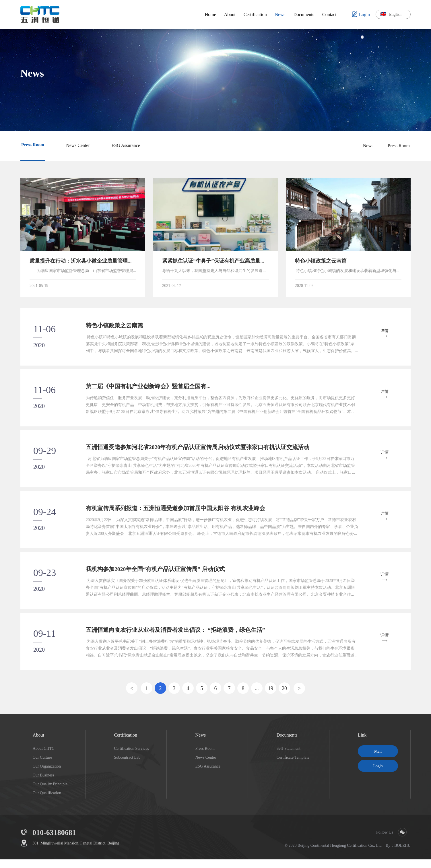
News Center (206, 766)
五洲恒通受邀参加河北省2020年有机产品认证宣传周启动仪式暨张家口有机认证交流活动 (198, 451)
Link (362, 743)
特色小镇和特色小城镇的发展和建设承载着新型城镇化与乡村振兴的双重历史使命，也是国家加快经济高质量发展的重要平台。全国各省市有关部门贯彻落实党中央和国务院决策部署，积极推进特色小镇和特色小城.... (348, 271)
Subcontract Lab (127, 766)
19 (271, 697)
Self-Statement (289, 757)
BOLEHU (402, 854)
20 (284, 697)
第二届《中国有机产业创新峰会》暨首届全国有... (149, 389)
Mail (378, 760)
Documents (287, 743)
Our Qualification (47, 801)
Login (378, 774)
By (388, 854)
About (38, 743)
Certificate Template (293, 766)
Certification (126, 743)
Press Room (399, 145)
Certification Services (131, 757)
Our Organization (47, 775)
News (368, 145)
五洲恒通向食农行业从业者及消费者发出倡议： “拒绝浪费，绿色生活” (176, 638)
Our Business (43, 784)
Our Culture (42, 766)
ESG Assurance (208, 775)
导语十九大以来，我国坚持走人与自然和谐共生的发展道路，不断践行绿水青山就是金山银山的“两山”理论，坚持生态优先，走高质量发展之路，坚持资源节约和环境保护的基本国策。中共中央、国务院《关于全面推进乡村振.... (215, 271)
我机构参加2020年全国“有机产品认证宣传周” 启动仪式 (156, 576)
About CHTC (44, 757)
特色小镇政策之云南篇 (115, 327)
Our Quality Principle (50, 793)
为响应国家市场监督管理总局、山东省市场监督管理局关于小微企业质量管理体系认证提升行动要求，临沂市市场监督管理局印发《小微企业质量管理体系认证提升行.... (83, 271)
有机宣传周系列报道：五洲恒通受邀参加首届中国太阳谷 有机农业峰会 (176, 513)
